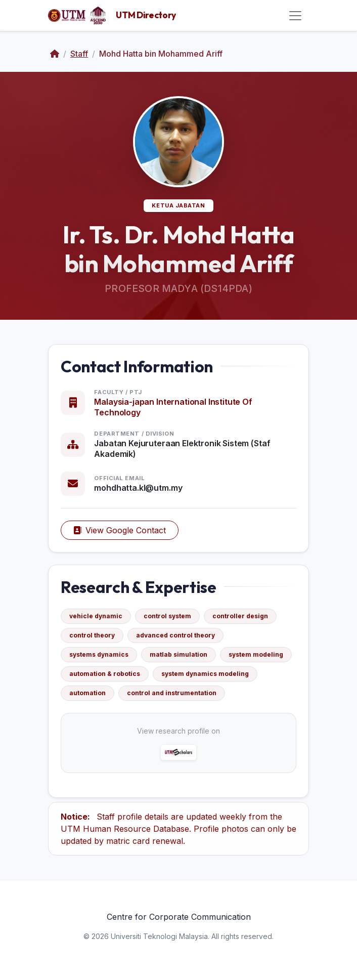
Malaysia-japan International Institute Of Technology (173, 407)
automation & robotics (105, 674)
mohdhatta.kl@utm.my (138, 488)
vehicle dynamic (96, 616)
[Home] (55, 54)
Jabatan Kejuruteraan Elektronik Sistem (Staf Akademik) (182, 449)
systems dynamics (99, 654)
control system (167, 616)
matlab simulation (178, 654)
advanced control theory (175, 635)
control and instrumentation (172, 693)
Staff (79, 54)
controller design (240, 616)
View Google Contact (120, 530)
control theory (92, 635)
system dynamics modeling (205, 674)
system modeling (256, 654)
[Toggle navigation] (295, 16)
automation (87, 693)
